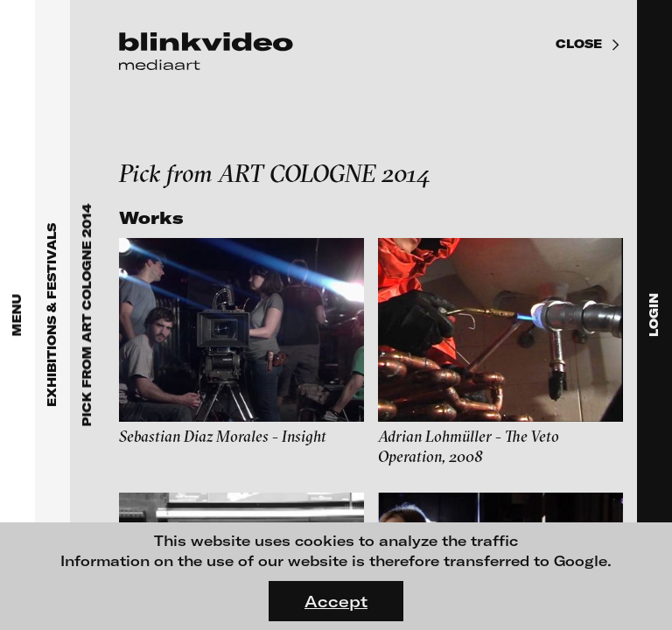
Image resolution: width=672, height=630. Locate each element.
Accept (336, 601)
